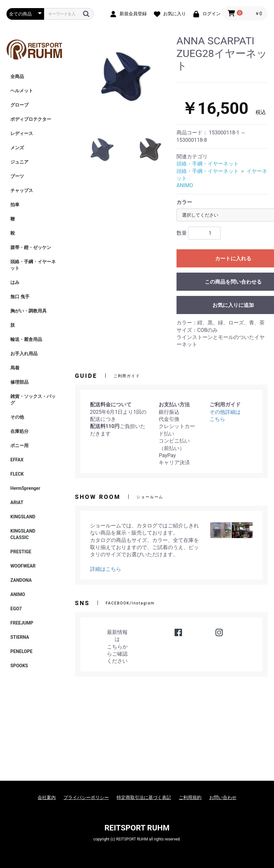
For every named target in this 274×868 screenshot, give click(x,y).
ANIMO (18, 594)
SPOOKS (19, 666)
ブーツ (17, 176)
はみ (15, 282)
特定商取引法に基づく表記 (144, 797)
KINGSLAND (23, 517)
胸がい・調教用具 (29, 311)
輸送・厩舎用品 (26, 339)
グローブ (19, 105)
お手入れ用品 (24, 354)
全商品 (17, 76)
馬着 (15, 368)
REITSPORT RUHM (137, 828)
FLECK (17, 474)
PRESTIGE (21, 552)
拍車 (15, 205)
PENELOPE (21, 651)
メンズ (17, 148)
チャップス (22, 190)
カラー (184, 202)
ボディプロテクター (31, 119)
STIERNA (20, 637)
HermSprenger (25, 488)
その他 (17, 417)
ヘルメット (22, 91)
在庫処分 (19, 431)
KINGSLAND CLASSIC (25, 534)
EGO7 (16, 609)
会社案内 (47, 797)
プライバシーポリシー (86, 797)
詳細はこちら (106, 569)
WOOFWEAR (23, 566)
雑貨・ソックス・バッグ (33, 400)
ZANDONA (21, 580)
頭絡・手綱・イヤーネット (33, 265)
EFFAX (17, 460)
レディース (22, 133)
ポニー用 (19, 445)
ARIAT (17, 502)
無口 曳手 (20, 297)
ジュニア (19, 162)
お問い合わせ (223, 797)
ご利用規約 (190, 797)
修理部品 (19, 382)
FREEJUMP (22, 623)
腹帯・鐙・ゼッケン (31, 247)
